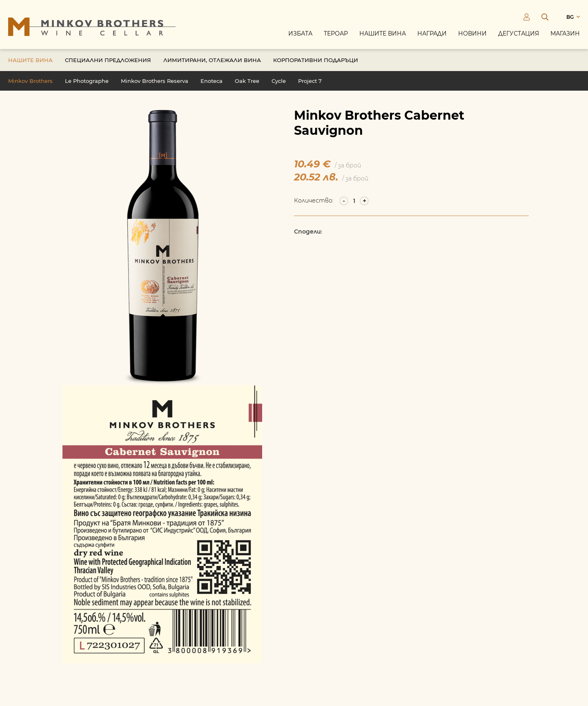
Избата (300, 33)
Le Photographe (87, 81)
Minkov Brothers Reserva (155, 81)
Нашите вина (383, 33)
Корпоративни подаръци (316, 60)
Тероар (336, 33)
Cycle (279, 81)
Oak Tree (247, 81)
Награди (432, 33)
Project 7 (310, 81)
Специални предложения (108, 60)
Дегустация (519, 33)
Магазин (565, 33)
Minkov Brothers (30, 81)
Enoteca (212, 81)
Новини (472, 33)
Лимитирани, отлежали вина (212, 60)
